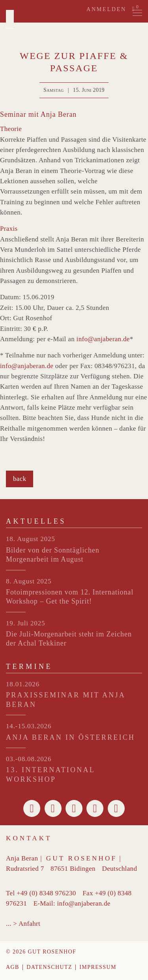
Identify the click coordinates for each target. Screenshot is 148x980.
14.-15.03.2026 (29, 726)
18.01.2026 (23, 684)
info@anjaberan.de (103, 339)
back (20, 479)
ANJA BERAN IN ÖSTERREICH (70, 737)
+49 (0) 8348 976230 (46, 893)
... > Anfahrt (23, 924)
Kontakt (29, 838)
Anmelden (106, 9)
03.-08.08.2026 (29, 759)
